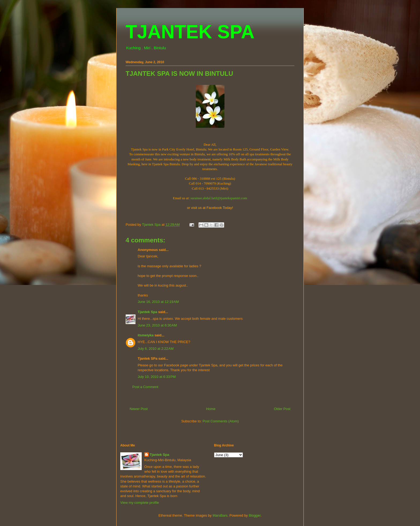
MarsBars (220, 515)
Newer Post (139, 409)
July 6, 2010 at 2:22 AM (156, 349)
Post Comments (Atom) (221, 421)
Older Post (282, 409)
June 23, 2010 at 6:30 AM (157, 325)
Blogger (255, 515)
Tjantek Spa (147, 312)
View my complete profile (140, 503)
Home (211, 409)
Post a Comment (145, 387)
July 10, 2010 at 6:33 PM (157, 377)
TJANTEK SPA (190, 32)
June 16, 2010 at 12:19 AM (158, 302)
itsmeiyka (146, 335)
